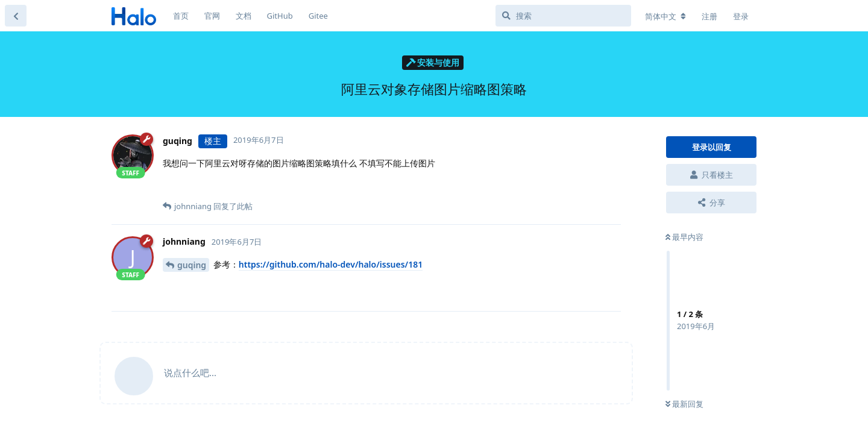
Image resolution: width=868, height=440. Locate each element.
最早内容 (684, 237)
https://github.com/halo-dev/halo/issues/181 (331, 264)
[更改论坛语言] (665, 16)
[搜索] (563, 16)
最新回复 (684, 404)
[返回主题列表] (16, 16)
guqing (192, 265)
